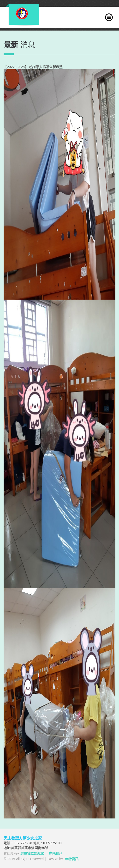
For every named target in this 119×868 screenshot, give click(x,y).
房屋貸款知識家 (32, 853)
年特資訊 (72, 859)
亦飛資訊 (56, 853)
